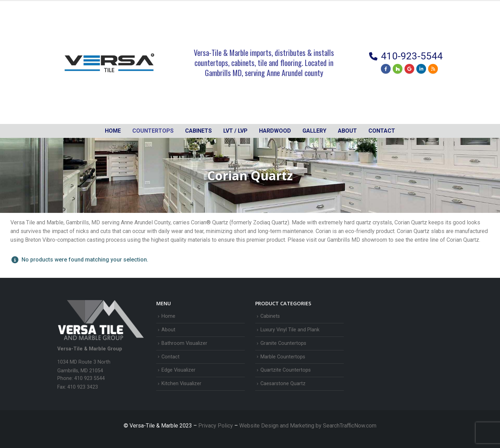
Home (113, 131)
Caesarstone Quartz (283, 384)
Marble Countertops (283, 357)
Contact (382, 131)
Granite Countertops (283, 343)
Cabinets (270, 316)
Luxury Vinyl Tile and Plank (290, 330)
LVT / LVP (235, 131)
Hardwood (275, 131)
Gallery (314, 131)
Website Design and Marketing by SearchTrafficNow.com (308, 426)
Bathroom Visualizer (184, 343)
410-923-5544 (412, 56)
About (347, 131)
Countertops (153, 131)
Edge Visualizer (178, 370)
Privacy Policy (216, 426)
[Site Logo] (109, 63)
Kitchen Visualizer (181, 384)
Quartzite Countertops (286, 370)
